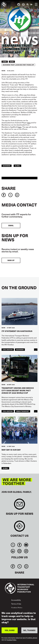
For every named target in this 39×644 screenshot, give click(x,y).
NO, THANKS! (29, 630)
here (29, 123)
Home (5, 62)
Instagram (19, 551)
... (36, 350)
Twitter (13, 545)
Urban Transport (23, 411)
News (12, 62)
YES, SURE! (10, 630)
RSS (26, 551)
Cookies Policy (17, 608)
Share (9, 188)
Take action (31, 4)
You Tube (26, 545)
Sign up (11, 260)
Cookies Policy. (12, 640)
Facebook (19, 545)
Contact (19, 527)
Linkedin (13, 551)
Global (17, 166)
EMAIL (11, 225)
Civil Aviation (8, 350)
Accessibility (16, 600)
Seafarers (7, 166)
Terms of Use (16, 604)
